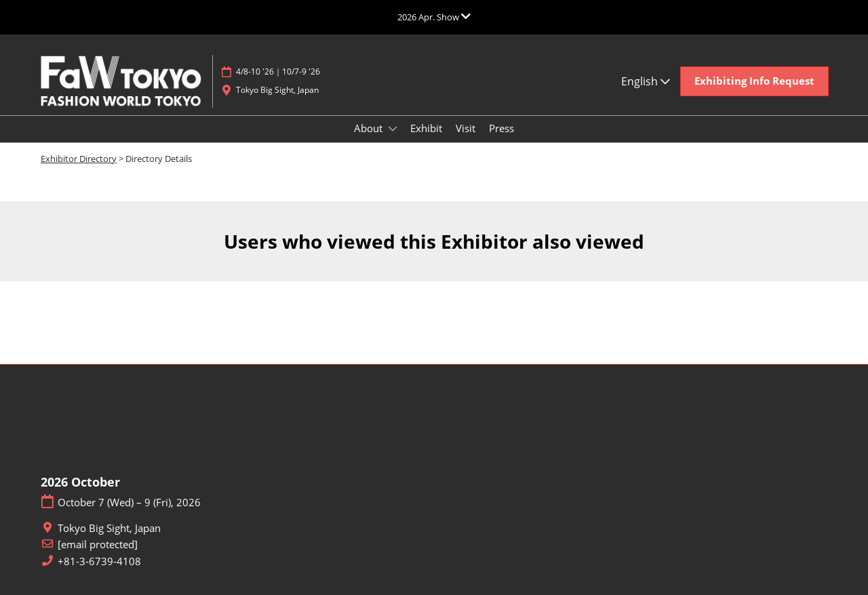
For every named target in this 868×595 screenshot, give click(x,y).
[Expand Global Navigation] (434, 17)
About (370, 128)
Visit (466, 128)
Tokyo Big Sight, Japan (277, 90)
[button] (754, 81)
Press (501, 128)
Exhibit (426, 128)
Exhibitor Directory (79, 159)
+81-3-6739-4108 (99, 561)
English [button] (646, 81)
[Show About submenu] (393, 129)
